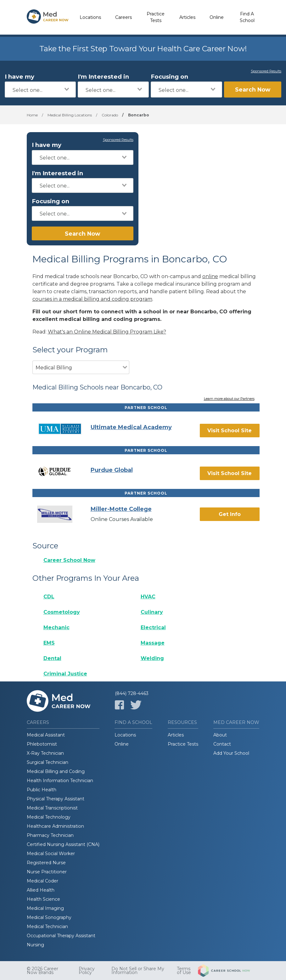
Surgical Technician (48, 762)
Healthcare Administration (55, 826)
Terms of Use (184, 971)
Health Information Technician (60, 781)
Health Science (43, 899)
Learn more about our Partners (229, 399)
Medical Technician (47, 927)
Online (217, 17)
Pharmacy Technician (50, 835)
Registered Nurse (46, 863)
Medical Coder (42, 881)
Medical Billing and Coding (56, 771)
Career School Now (69, 560)
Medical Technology (49, 817)
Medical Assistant (46, 735)
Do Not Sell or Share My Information (138, 971)
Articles (187, 17)
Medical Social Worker (51, 854)
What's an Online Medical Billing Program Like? (107, 332)
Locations (90, 17)
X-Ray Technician (45, 753)
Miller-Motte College (121, 509)
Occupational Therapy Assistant (61, 936)
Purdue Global (112, 470)
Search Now (253, 90)
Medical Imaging (45, 908)
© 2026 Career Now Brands (42, 971)
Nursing (35, 945)
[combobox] (40, 90)
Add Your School (231, 753)
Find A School (247, 17)
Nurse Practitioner (47, 872)
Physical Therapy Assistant (56, 799)
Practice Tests (156, 17)
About (220, 735)
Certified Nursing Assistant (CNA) (63, 844)
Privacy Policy (87, 971)
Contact (222, 744)
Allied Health (41, 890)
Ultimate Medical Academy (131, 427)
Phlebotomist (42, 744)
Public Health (42, 790)
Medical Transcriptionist (52, 808)
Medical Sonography (49, 917)
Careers (123, 17)
